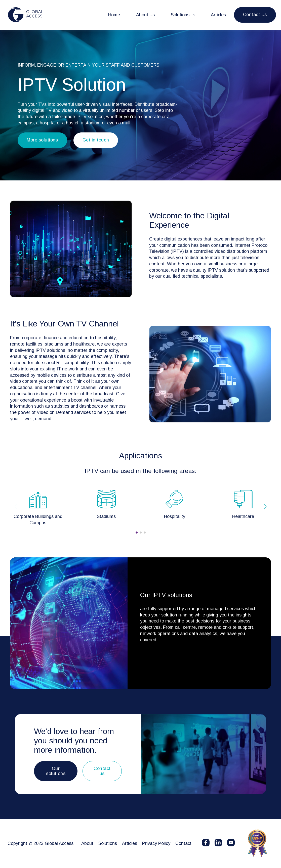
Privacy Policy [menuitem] (156, 843)
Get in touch (96, 140)
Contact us (102, 771)
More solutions (42, 140)
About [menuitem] (87, 843)
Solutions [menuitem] (108, 843)
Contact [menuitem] (183, 843)
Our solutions (56, 771)
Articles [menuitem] (130, 843)
